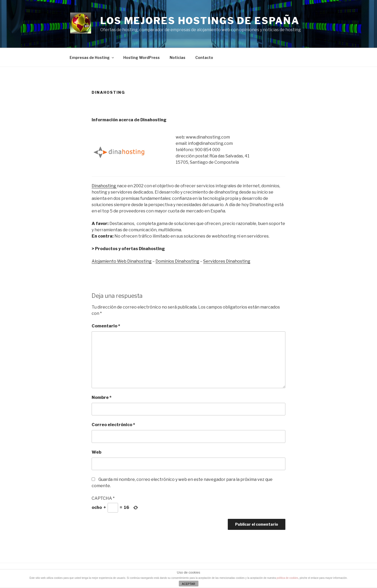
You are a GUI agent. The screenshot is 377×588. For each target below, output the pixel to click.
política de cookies (287, 578)
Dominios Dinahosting (177, 261)
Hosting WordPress (142, 57)
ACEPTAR (188, 584)
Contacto (204, 57)
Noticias (178, 57)
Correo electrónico (113, 425)
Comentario (106, 326)
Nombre (102, 397)
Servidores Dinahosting (227, 261)
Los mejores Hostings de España (200, 21)
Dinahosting (104, 186)
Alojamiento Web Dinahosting (122, 261)
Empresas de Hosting (92, 57)
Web (96, 452)
